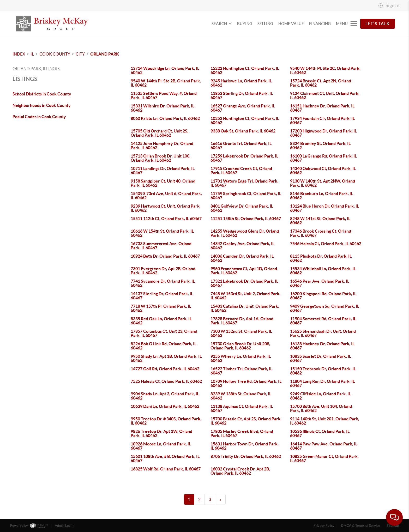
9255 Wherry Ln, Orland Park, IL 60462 (241, 358)
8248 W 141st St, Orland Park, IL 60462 (320, 221)
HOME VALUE (291, 24)
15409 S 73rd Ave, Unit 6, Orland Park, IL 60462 (166, 196)
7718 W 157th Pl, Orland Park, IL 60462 (161, 308)
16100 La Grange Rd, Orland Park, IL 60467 (323, 158)
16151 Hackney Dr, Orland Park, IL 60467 (322, 108)
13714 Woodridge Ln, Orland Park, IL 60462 (165, 70)
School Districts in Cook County (42, 94)
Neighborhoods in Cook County (42, 105)
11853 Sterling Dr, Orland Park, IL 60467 (242, 95)
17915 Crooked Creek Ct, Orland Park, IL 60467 (241, 171)
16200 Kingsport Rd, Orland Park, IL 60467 (323, 296)
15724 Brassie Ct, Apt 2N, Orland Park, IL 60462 (321, 83)
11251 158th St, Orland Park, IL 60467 (246, 219)
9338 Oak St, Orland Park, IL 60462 (243, 131)
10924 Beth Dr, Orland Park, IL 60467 (165, 256)
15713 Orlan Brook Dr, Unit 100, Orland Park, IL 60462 (161, 158)
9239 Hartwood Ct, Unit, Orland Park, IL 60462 (166, 208)
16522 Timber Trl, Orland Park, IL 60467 (241, 371)
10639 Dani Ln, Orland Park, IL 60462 (165, 406)
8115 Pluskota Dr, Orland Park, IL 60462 (321, 258)
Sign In (389, 5)
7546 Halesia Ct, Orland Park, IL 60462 (326, 244)
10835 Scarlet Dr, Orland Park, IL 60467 (321, 358)
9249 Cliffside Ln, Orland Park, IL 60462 (320, 396)
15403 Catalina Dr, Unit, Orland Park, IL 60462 (245, 308)
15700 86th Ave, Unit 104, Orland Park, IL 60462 (321, 408)
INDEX (19, 54)
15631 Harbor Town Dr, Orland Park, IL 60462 (245, 446)
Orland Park (105, 54)
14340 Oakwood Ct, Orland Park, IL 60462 (323, 171)
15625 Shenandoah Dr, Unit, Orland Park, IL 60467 (323, 333)
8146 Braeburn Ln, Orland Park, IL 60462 (321, 196)
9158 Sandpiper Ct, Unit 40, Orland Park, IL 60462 (163, 183)
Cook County (55, 54)
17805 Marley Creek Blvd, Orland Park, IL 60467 (242, 433)
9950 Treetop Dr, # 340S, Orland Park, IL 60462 (166, 421)
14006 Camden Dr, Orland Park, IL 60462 (242, 258)
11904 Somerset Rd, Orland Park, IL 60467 (323, 321)
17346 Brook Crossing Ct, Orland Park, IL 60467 (321, 233)
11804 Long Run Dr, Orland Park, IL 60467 (322, 383)
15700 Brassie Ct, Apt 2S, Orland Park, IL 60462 (246, 421)
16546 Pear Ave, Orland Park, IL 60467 (320, 283)
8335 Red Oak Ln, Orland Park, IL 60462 (161, 321)
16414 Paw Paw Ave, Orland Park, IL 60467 (324, 446)
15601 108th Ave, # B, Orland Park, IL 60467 (165, 458)
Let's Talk (378, 24)
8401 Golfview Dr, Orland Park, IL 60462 (242, 208)
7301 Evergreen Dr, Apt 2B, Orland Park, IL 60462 (163, 271)
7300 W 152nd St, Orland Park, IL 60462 (241, 333)
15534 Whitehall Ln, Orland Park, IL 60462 (323, 271)
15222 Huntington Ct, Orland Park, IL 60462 (245, 70)
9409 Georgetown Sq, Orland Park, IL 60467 (325, 308)
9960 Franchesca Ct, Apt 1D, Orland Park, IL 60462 (244, 271)
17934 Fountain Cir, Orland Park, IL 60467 (322, 120)
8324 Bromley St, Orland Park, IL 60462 (320, 146)
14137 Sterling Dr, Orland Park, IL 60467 (162, 296)
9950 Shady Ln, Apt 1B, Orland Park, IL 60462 (166, 358)
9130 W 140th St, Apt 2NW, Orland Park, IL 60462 (323, 183)
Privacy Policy (324, 526)
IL (32, 54)
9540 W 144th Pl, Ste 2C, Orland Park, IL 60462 (325, 70)
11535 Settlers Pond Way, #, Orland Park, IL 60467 (164, 95)
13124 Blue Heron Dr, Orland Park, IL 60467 (324, 208)
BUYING (245, 24)
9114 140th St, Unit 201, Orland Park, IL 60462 (325, 421)
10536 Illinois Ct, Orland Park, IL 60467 (320, 433)
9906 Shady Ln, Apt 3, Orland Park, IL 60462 (165, 396)
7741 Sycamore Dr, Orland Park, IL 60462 (163, 283)
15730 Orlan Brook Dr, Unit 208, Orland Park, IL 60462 (240, 346)
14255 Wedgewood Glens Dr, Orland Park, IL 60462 (245, 233)
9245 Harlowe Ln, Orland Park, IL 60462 (241, 83)
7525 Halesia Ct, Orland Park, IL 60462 (166, 381)
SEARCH (222, 24)
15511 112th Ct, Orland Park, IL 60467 (166, 219)
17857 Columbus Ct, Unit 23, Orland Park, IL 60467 (164, 333)
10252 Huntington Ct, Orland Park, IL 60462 (245, 120)
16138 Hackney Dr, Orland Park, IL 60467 (322, 346)
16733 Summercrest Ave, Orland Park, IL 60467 (161, 246)
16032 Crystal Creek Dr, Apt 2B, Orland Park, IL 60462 (240, 471)
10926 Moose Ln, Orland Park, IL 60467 (161, 446)
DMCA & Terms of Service (360, 526)
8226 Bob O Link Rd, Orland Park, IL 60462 (164, 346)
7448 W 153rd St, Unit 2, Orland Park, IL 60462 (245, 296)
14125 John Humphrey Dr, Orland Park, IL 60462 (162, 146)
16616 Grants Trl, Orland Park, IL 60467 (241, 146)
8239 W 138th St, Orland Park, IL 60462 (241, 396)
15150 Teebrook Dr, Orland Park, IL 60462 (323, 371)
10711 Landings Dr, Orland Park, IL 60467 (163, 171)
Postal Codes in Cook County (39, 117)
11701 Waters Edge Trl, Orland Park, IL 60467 (244, 183)
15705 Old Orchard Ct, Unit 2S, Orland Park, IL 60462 (160, 133)
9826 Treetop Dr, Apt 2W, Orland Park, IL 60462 (161, 433)
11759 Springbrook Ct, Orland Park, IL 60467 (246, 196)
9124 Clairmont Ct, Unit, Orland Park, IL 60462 (325, 95)
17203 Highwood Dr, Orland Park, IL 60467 (323, 133)
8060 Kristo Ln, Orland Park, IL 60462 (165, 118)
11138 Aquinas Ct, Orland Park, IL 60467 (242, 408)
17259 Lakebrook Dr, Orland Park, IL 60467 (244, 158)
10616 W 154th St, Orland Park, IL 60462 (162, 233)
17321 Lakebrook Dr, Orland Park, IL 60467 (244, 283)
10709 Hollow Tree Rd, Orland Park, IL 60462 (246, 383)
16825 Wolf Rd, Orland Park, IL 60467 (166, 469)
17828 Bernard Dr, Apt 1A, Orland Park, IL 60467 (242, 321)
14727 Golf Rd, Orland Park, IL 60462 (165, 369)
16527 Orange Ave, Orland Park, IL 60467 (243, 108)
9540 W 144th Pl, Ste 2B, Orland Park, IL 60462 (166, 83)
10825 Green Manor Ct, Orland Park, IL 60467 (324, 458)
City (80, 54)
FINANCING (320, 24)
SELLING (265, 24)
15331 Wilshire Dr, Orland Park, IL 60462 (163, 108)
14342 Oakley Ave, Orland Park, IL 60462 (242, 246)
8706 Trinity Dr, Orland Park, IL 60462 (246, 456)
